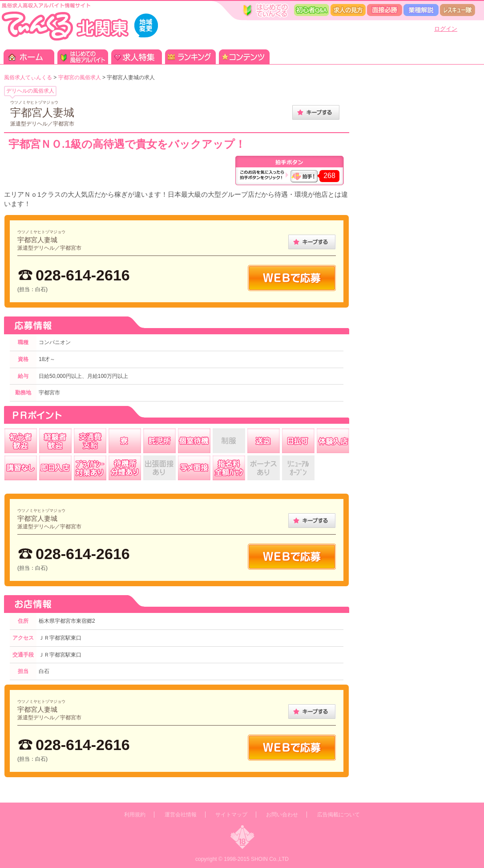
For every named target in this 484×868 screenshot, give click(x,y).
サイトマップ (231, 815)
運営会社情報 (181, 815)
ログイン (446, 29)
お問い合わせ (282, 815)
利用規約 (135, 815)
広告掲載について (339, 815)
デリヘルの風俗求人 (30, 91)
